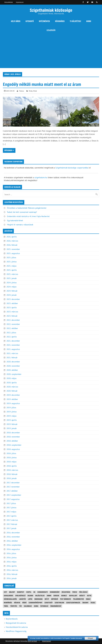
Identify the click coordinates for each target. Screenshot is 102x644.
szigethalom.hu (41, 177)
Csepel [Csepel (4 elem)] (29, 592)
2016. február (12, 574)
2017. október (12, 491)
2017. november (13, 487)
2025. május (11, 266)
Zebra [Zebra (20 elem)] (36, 606)
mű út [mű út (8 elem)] (47, 599)
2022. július (11, 333)
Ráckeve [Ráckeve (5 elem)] (17, 603)
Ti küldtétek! (75, 21)
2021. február (12, 358)
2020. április (12, 383)
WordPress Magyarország (16, 631)
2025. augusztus (13, 253)
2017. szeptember (14, 495)
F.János (21, 91)
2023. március (12, 312)
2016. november (13, 537)
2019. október (12, 399)
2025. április (12, 270)
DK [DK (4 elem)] (34, 592)
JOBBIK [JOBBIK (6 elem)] (49, 596)
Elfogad (90, 638)
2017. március (12, 520)
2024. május (11, 287)
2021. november (13, 345)
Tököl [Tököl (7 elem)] (6, 606)
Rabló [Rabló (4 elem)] (88, 599)
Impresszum (20, 2)
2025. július (11, 258)
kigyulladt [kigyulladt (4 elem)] (73, 596)
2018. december (13, 433)
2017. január (11, 528)
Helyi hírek (16, 21)
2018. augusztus (13, 449)
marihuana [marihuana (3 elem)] (38, 599)
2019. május (11, 416)
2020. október (12, 370)
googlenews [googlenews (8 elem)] (9, 596)
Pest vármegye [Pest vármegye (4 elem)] (66, 599)
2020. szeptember (14, 374)
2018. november (13, 437)
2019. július (11, 408)
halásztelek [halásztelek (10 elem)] (40, 596)
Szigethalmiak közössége (51, 10)
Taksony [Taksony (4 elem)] (85, 603)
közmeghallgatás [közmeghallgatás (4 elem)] (10, 599)
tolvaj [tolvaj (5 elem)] (93, 603)
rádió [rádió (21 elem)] (24, 603)
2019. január (12, 428)
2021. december (13, 341)
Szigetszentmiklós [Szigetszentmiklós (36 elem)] (73, 603)
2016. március (12, 570)
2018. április (12, 466)
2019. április (12, 420)
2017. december (13, 483)
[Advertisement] (51, 52)
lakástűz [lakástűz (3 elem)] (23, 599)
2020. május (11, 378)
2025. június (12, 262)
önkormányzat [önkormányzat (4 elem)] (56, 606)
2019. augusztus (13, 403)
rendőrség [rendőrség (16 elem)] (8, 603)
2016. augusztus (13, 549)
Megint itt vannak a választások (20, 225)
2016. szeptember (14, 545)
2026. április (12, 237)
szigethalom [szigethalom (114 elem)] (59, 603)
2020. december (13, 362)
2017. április (11, 516)
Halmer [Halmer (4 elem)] (30, 596)
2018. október (12, 441)
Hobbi (89, 21)
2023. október (12, 303)
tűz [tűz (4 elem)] (20, 606)
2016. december (13, 533)
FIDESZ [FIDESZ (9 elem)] (75, 592)
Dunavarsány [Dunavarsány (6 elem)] (55, 592)
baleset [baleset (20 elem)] (12, 592)
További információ (76, 638)
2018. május (11, 462)
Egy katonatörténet (15, 220)
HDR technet (32, 641)
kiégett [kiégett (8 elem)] (82, 596)
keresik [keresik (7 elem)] (56, 596)
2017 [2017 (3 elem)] (5, 592)
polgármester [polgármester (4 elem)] (78, 599)
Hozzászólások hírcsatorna (17, 627)
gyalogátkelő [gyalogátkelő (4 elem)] (20, 596)
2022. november (13, 324)
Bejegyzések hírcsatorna (16, 623)
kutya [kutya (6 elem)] (89, 596)
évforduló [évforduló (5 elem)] (44, 606)
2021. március (12, 353)
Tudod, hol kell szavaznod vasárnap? (22, 212)
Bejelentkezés (12, 619)
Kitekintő (30, 21)
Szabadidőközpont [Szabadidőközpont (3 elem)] (35, 603)
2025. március (12, 274)
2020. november (13, 366)
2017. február (12, 524)
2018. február (12, 474)
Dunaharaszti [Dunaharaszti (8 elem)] (43, 592)
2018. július (11, 453)
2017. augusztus (13, 499)
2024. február (12, 291)
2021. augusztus (13, 349)
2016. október (12, 541)
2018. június (12, 458)
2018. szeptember (14, 445)
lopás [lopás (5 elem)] (30, 599)
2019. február (12, 424)
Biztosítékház (9, 2)
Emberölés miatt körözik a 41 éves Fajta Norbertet (28, 216)
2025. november (13, 249)
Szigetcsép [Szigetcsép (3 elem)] (48, 603)
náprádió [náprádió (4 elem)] (55, 599)
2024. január (12, 295)
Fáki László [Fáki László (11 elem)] (83, 592)
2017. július (11, 503)
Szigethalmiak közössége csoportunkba (72, 168)
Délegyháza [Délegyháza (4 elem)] (66, 592)
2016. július (11, 553)
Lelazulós (51, 30)
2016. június (12, 558)
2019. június (12, 412)
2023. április (12, 308)
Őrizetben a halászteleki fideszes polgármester (27, 208)
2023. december (13, 299)
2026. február (12, 245)
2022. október (12, 328)
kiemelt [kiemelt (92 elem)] (64, 596)
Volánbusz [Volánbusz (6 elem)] (28, 606)
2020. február (12, 391)
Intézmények (44, 21)
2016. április (12, 566)
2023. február (12, 316)
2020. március (12, 387)
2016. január (12, 578)
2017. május (11, 512)
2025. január (12, 278)
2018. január (12, 478)
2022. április (12, 337)
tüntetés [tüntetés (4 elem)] (14, 606)
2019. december (13, 395)
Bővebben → (9, 150)
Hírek (31, 91)
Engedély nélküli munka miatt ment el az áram (42, 84)
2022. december (13, 320)
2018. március (12, 470)
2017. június (11, 508)
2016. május (11, 562)
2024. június (12, 283)
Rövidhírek (60, 21)
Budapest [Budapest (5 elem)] (21, 592)
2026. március (12, 241)
